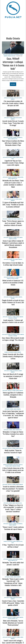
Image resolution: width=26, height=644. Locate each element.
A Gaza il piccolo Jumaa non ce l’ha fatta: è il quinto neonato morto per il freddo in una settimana (13, 470)
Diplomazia (11, 55)
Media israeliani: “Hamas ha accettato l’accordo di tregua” (13, 451)
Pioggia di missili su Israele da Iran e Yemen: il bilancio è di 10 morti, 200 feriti (13, 302)
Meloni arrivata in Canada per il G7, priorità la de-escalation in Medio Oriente (13, 283)
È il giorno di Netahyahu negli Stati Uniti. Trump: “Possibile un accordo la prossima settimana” (13, 205)
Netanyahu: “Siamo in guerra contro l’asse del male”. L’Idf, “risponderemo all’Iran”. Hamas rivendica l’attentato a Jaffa (13, 582)
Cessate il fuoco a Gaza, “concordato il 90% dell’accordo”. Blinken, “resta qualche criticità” (13, 603)
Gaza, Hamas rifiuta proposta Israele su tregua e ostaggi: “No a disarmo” (13, 339)
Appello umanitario (9, 98)
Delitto (14, 637)
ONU (16, 560)
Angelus (6, 541)
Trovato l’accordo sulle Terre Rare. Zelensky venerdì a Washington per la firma (13, 356)
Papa (16, 139)
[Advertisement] (13, 27)
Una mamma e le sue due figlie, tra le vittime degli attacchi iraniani (13, 264)
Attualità (5, 55)
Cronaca (11, 237)
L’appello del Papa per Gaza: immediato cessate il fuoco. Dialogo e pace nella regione (13, 163)
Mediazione (16, 118)
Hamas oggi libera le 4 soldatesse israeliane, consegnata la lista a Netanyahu (13, 395)
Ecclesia (11, 138)
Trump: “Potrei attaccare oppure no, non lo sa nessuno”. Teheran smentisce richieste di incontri (13, 223)
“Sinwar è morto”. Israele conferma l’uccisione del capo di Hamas (13, 528)
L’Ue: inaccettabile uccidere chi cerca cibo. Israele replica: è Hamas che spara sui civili (13, 103)
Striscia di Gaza (12, 56)
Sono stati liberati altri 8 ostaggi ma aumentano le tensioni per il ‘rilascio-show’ (13, 376)
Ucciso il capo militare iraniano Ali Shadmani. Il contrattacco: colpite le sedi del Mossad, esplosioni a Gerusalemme (13, 244)
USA (16, 178)
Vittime (15, 239)
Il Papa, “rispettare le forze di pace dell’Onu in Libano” (13, 546)
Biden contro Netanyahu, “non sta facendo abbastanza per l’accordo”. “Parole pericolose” (13, 623)
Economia (11, 277)
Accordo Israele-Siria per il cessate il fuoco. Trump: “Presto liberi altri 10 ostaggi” (13, 123)
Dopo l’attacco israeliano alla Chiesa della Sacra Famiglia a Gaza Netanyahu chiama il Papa (13, 143)
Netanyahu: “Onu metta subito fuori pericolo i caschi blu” (13, 563)
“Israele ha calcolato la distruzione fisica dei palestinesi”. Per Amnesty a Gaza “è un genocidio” (13, 489)
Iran (13, 219)
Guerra (11, 118)
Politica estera (15, 278)
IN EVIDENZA (17, 55)
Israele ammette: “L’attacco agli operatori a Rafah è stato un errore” (13, 321)
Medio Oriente (11, 139)
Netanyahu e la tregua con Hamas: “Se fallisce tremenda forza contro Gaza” (13, 434)
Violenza (11, 318)
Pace (21, 541)
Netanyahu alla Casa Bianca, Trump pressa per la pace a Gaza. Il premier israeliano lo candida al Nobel (13, 184)
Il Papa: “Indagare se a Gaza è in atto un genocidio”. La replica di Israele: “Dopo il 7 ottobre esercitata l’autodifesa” (13, 508)
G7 (15, 277)
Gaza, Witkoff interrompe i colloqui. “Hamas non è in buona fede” (13, 64)
